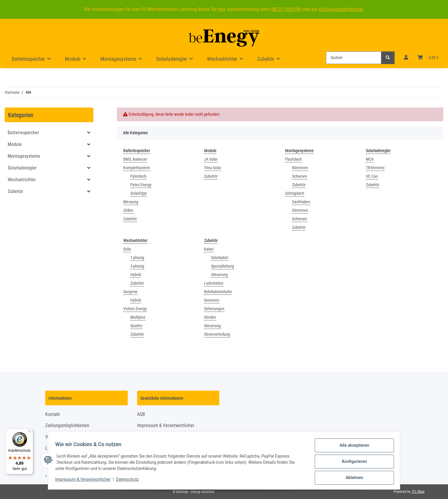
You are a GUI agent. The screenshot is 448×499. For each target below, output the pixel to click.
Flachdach (293, 159)
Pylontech (138, 176)
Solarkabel (220, 258)
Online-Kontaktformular (341, 9)
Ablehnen (352, 478)
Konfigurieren (352, 463)
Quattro (136, 326)
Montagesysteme (24, 156)
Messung (131, 202)
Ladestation (214, 283)
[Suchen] (354, 58)
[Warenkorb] (428, 58)
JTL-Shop (418, 492)
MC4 (370, 159)
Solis (127, 249)
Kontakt (53, 414)
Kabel (209, 249)
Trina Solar (213, 168)
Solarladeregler (22, 168)
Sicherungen (214, 309)
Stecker (210, 317)
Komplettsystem (137, 168)
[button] (406, 58)
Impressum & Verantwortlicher (85, 481)
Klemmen (300, 168)
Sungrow (130, 292)
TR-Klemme (375, 168)
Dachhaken (301, 202)
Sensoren (212, 300)
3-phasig (137, 266)
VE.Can (372, 176)
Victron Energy (135, 309)
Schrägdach (295, 193)
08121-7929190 (286, 9)
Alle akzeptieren (352, 448)
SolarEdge (139, 193)
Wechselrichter (22, 180)
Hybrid (136, 275)
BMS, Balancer (135, 159)
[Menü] (30, 432)
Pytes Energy (141, 185)
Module (15, 144)
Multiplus (138, 317)
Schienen (300, 176)
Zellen (128, 210)
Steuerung (219, 275)
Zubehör (130, 219)
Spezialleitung (223, 266)
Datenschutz (130, 481)
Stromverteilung (217, 334)
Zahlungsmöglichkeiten (67, 425)
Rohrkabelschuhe (218, 292)
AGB (141, 414)
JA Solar (211, 159)
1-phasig (137, 258)
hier (222, 9)
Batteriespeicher (23, 133)
